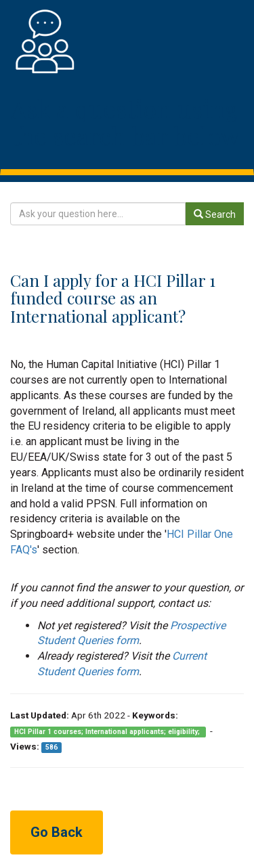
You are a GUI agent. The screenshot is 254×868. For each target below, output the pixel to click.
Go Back (57, 832)
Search (215, 214)
